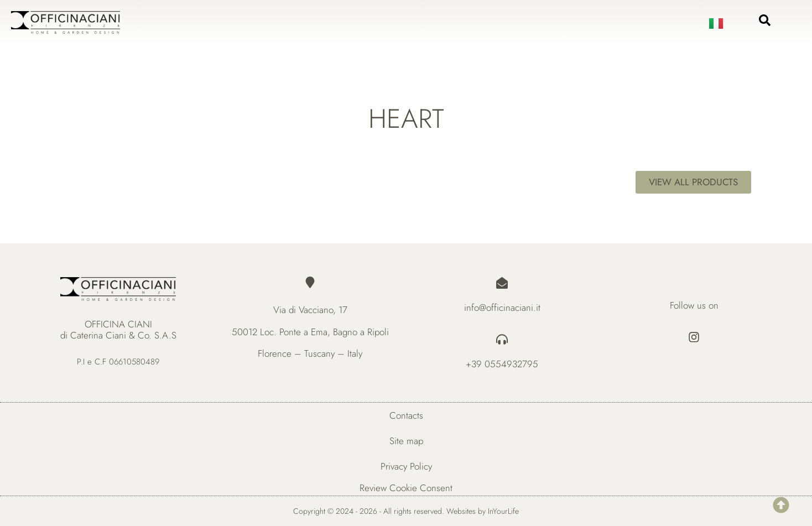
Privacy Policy (406, 466)
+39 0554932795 (502, 364)
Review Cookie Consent (406, 488)
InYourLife (503, 511)
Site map (406, 441)
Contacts (406, 415)
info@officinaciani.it (502, 308)
